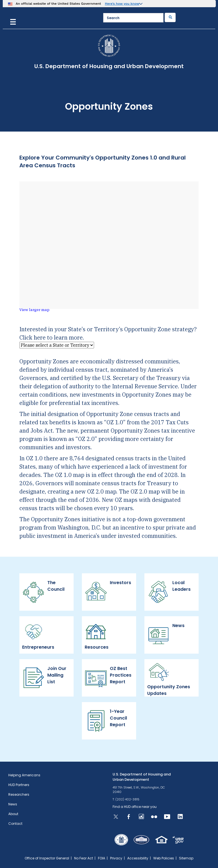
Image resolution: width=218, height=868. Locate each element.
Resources (97, 635)
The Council (43, 592)
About (13, 814)
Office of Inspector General (47, 858)
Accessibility (138, 858)
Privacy (116, 858)
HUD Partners (19, 785)
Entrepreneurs (38, 635)
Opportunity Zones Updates (169, 678)
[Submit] (170, 17)
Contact (15, 824)
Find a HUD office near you (135, 807)
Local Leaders (169, 592)
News (166, 635)
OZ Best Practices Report (108, 678)
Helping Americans (24, 775)
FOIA (102, 858)
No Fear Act (84, 858)
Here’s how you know (122, 4)
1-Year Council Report (106, 721)
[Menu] (13, 21)
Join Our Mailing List (44, 678)
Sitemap (186, 858)
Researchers (19, 794)
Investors (108, 592)
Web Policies (164, 858)
